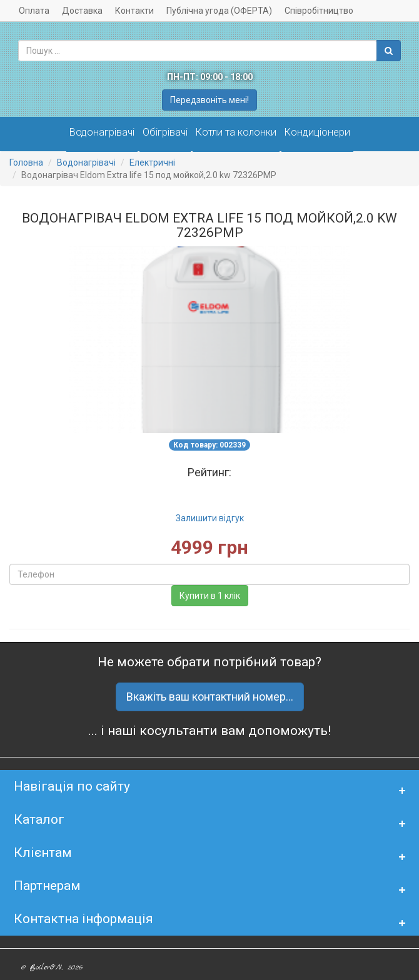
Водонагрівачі (102, 132)
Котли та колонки (236, 132)
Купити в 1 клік (210, 596)
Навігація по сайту (72, 786)
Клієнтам (43, 852)
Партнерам (47, 886)
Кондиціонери (317, 132)
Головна (26, 162)
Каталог (39, 819)
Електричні (152, 162)
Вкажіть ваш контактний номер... (210, 697)
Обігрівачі (165, 132)
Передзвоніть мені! (209, 100)
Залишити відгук (210, 518)
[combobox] (198, 51)
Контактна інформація (83, 919)
